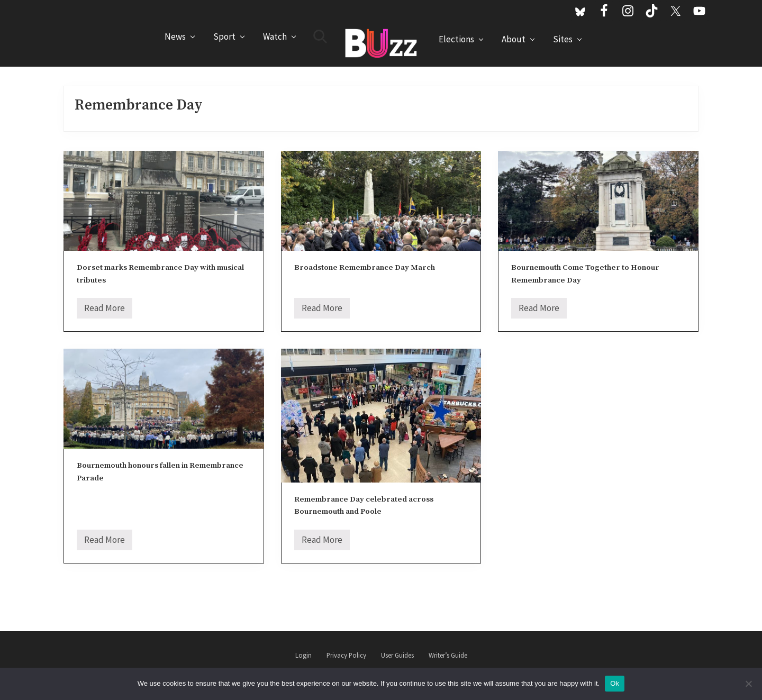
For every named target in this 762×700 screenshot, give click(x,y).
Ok (615, 683)
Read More (105, 310)
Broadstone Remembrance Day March (365, 267)
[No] (749, 684)
